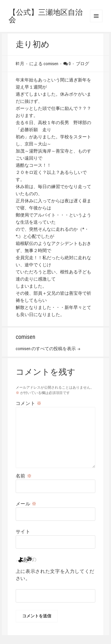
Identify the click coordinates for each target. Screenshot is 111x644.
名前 (24, 476)
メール (26, 504)
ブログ (82, 64)
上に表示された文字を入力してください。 (55, 575)
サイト (23, 532)
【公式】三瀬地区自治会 (46, 16)
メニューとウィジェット (96, 16)
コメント (29, 403)
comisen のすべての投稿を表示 (46, 349)
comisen (51, 64)
